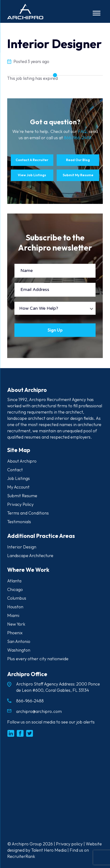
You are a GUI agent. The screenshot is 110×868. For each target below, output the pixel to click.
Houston (15, 607)
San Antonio (19, 641)
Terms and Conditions (28, 513)
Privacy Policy (20, 504)
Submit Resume (22, 496)
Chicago (15, 589)
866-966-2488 (78, 138)
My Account (18, 487)
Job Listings (18, 478)
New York (16, 624)
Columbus (17, 598)
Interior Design (22, 547)
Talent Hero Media (49, 850)
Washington (19, 650)
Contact (15, 470)
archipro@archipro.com (39, 711)
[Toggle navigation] (97, 13)
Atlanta (14, 581)
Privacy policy (69, 844)
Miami (13, 615)
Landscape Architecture (30, 556)
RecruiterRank (21, 856)
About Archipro (22, 461)
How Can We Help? (39, 308)
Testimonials (19, 522)
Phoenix (15, 633)
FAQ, (83, 131)
